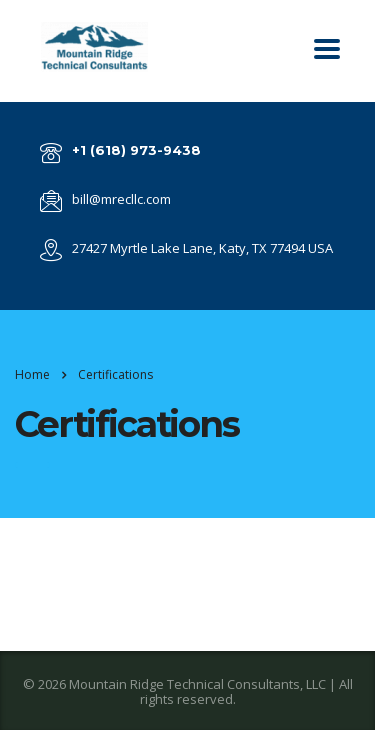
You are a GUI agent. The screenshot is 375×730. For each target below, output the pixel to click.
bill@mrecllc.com (121, 199)
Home (32, 374)
